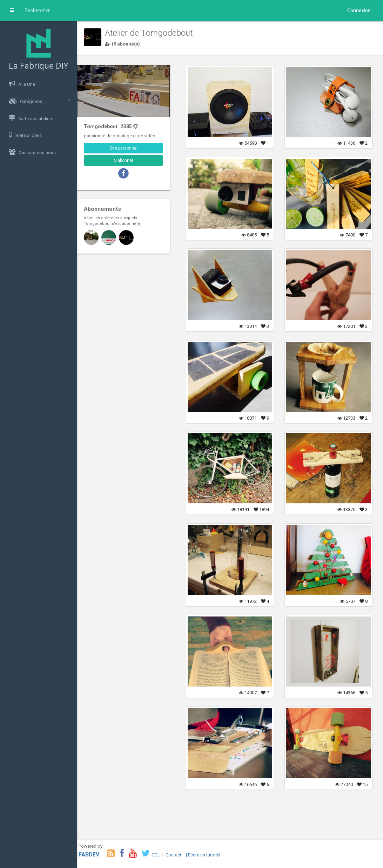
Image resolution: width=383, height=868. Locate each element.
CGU (162, 855)
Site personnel (128, 147)
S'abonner (128, 159)
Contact (179, 855)
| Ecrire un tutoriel (209, 855)
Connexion (359, 11)
